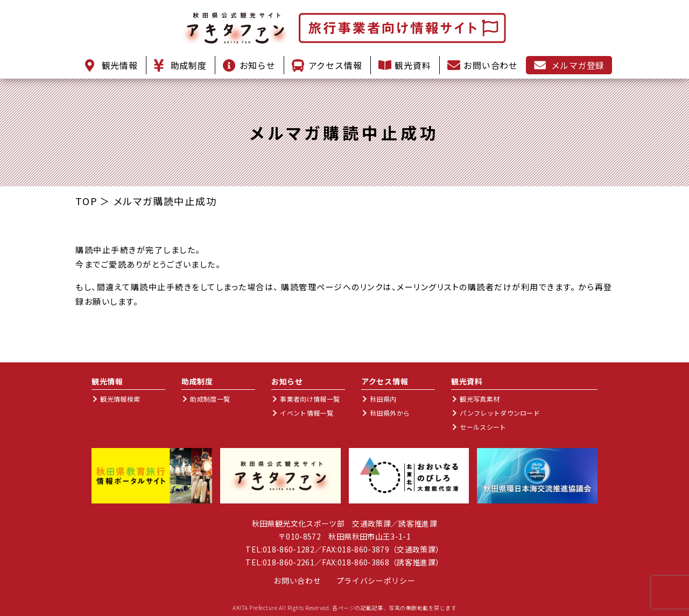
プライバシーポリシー (376, 580)
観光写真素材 (480, 399)
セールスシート (483, 427)
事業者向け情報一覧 (310, 399)
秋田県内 (383, 399)
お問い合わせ (297, 580)
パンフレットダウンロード (500, 413)
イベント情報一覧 (306, 413)
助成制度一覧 (210, 399)
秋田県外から (390, 413)
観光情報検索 (120, 399)
